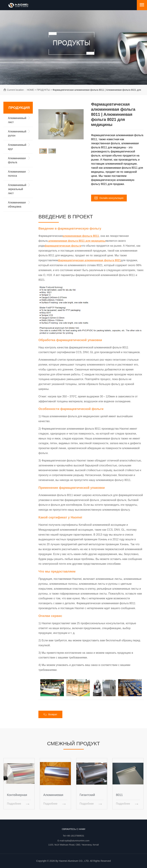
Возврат (50, 714)
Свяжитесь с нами (74, 829)
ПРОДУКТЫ (43, 90)
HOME (30, 90)
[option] (61, 124)
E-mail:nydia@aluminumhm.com (73, 841)
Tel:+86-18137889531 (73, 836)
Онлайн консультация (109, 198)
